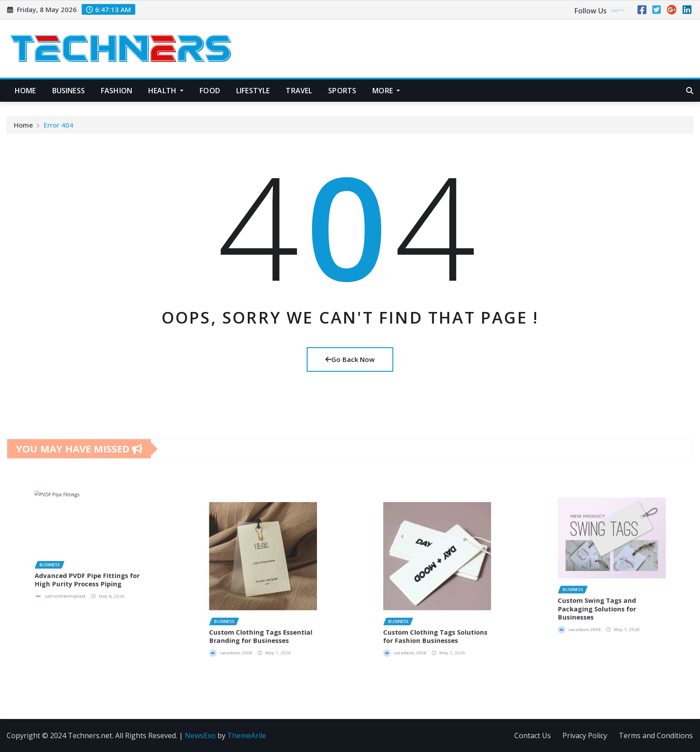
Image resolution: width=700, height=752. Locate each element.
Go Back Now (350, 359)
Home (25, 91)
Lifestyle (253, 91)
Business (69, 91)
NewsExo (200, 735)
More (386, 91)
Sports (342, 91)
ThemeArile (247, 735)
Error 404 (58, 130)
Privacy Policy (585, 735)
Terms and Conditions (656, 735)
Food (210, 91)
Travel (299, 91)
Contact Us (533, 735)
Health (166, 91)
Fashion (117, 91)
